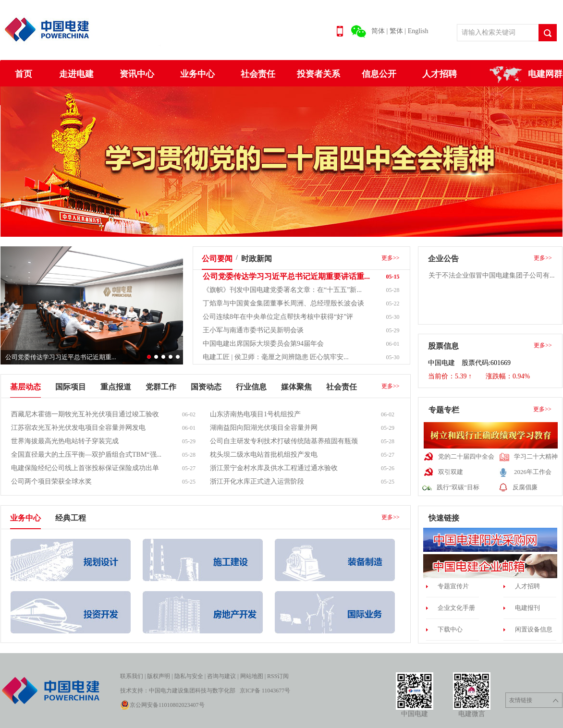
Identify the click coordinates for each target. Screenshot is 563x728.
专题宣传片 (453, 586)
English (418, 31)
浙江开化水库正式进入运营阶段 (257, 481)
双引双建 (451, 472)
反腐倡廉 (525, 487)
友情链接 (534, 700)
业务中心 (197, 74)
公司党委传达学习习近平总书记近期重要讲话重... (286, 276)
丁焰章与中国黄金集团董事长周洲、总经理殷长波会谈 (283, 303)
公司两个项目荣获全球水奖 (51, 481)
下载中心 (450, 629)
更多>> (391, 258)
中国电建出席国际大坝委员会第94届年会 (263, 344)
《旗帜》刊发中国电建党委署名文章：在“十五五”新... (282, 290)
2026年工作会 (533, 472)
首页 (24, 74)
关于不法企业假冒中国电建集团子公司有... (492, 275)
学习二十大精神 (536, 456)
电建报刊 (527, 608)
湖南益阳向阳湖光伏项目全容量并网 (264, 428)
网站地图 (252, 676)
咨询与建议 (221, 676)
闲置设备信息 (534, 629)
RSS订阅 (278, 676)
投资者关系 (318, 74)
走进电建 (76, 74)
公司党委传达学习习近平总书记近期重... (61, 357)
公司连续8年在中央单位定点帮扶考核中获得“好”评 (278, 317)
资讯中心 (137, 74)
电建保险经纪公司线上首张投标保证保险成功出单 (85, 468)
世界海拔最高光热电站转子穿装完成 (65, 441)
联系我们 (132, 676)
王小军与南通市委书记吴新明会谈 (253, 330)
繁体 (396, 31)
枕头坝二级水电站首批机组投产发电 (264, 455)
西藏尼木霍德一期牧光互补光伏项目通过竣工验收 (85, 414)
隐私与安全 (189, 676)
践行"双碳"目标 (458, 487)
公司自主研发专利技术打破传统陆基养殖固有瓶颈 (284, 441)
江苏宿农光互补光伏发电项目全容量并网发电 (78, 428)
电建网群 (545, 74)
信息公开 (379, 74)
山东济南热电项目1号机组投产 (255, 414)
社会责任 (258, 74)
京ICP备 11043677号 (265, 691)
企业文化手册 (456, 608)
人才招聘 (440, 74)
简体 (378, 31)
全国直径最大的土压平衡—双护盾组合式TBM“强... (86, 455)
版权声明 (159, 676)
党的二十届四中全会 (466, 456)
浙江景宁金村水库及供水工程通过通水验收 (274, 468)
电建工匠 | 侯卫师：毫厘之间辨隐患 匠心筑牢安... (276, 357)
